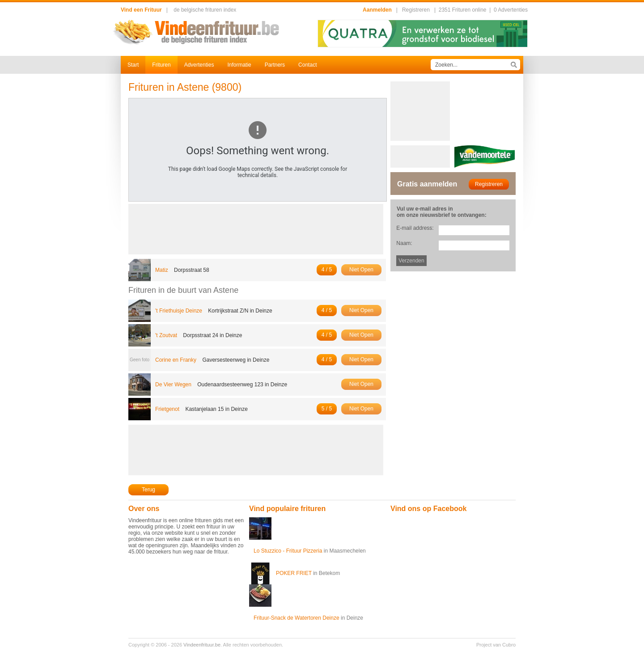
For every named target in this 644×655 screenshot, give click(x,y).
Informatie (239, 65)
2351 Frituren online (463, 10)
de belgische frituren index (205, 10)
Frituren (161, 65)
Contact (307, 65)
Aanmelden (377, 10)
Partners (275, 65)
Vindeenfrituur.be (202, 645)
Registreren (416, 10)
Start (133, 65)
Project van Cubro (496, 645)
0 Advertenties (511, 10)
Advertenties (199, 65)
